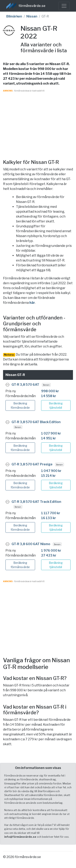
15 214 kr (48, 476)
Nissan (32, 16)
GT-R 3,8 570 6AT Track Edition (36, 502)
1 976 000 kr (51, 551)
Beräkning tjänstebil (56, 405)
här (32, 303)
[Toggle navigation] (64, 6)
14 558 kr (49, 396)
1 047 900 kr (51, 471)
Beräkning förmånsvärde (20, 405)
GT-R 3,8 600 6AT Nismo (31, 544)
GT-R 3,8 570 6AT (25, 385)
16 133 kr (49, 518)
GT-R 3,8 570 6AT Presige (32, 464)
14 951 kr (49, 438)
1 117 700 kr (51, 513)
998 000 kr (50, 391)
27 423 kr (49, 555)
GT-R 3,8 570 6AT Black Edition (36, 422)
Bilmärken (14, 16)
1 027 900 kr (51, 433)
